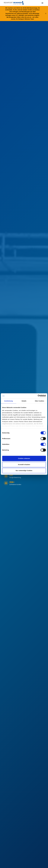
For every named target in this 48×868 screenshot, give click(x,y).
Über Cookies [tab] (39, 401)
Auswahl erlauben (24, 464)
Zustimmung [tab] (8, 401)
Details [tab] (24, 401)
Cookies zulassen (24, 458)
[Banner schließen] (46, 13)
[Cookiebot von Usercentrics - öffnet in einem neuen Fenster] (38, 396)
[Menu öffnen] (42, 3)
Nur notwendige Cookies (24, 471)
